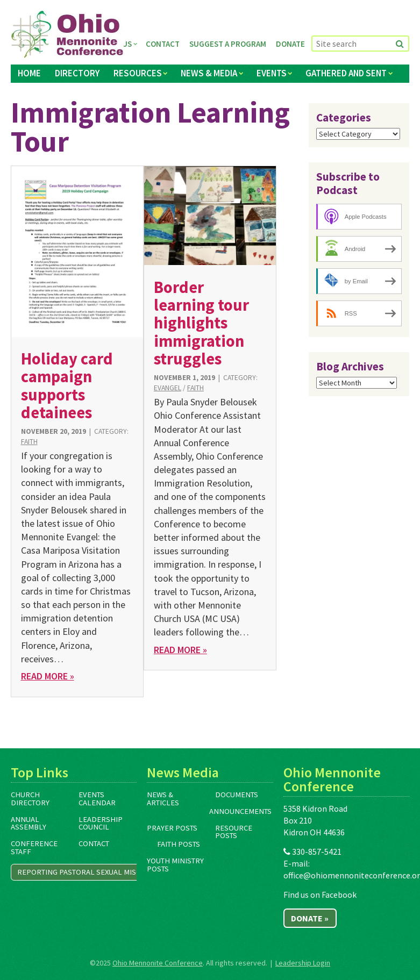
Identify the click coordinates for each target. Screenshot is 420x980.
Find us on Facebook (320, 895)
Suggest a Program (228, 44)
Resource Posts (234, 832)
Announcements (240, 811)
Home (29, 73)
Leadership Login (303, 963)
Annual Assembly (29, 823)
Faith (29, 442)
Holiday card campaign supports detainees (67, 385)
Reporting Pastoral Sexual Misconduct (93, 872)
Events (272, 73)
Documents (237, 795)
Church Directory (30, 799)
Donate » (310, 918)
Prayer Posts (172, 828)
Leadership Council (101, 823)
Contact (163, 44)
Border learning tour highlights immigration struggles (201, 323)
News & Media (209, 73)
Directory (77, 73)
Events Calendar (97, 799)
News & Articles (163, 799)
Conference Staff (34, 847)
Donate (290, 44)
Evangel (168, 388)
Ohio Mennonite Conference (158, 963)
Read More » (48, 676)
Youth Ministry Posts (175, 865)
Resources (138, 73)
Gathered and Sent (346, 73)
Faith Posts (179, 844)
